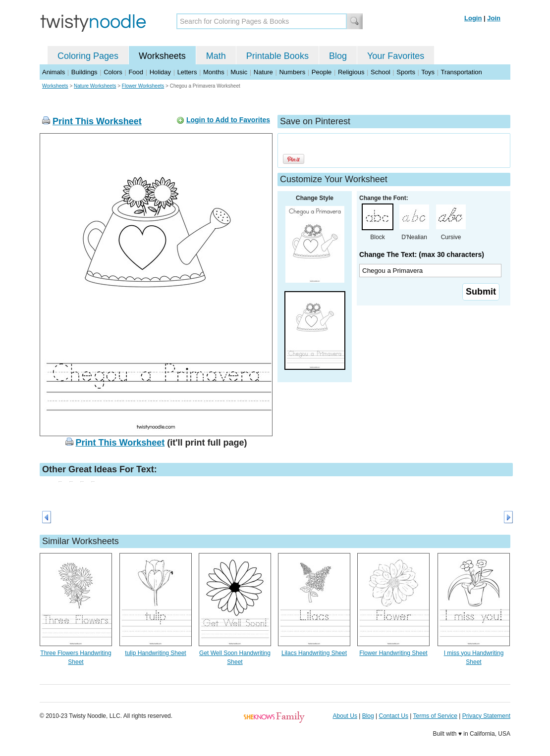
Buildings (84, 72)
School (381, 72)
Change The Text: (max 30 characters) (422, 254)
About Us (345, 716)
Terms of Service (435, 716)
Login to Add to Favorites (228, 120)
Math (216, 56)
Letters (187, 72)
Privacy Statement (486, 716)
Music (239, 72)
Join (494, 18)
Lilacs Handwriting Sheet (314, 653)
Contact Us (394, 716)
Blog (338, 56)
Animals (54, 72)
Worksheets (162, 56)
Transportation (461, 72)
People (322, 72)
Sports (406, 72)
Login (473, 18)
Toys (428, 72)
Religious (351, 72)
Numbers (292, 72)
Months (214, 72)
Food (136, 72)
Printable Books (277, 56)
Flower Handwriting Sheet (393, 653)
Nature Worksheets (95, 86)
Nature (263, 72)
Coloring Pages (88, 56)
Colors (113, 72)
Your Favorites (396, 56)
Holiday (160, 72)
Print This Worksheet (97, 121)
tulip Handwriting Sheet (155, 653)
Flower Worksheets (143, 86)
